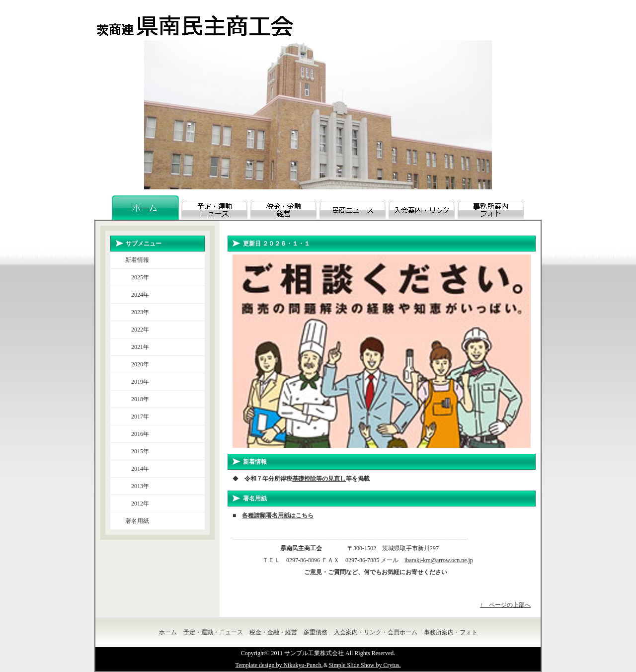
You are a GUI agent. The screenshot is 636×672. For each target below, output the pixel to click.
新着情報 (137, 260)
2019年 (137, 382)
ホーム (168, 632)
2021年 (137, 347)
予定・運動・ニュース (213, 632)
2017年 (137, 417)
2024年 (137, 295)
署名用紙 (137, 521)
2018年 (137, 399)
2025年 (137, 277)
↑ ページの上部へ (505, 605)
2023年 (137, 312)
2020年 (137, 364)
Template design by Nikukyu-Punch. (279, 665)
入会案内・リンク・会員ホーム (376, 632)
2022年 (137, 330)
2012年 (137, 504)
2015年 (137, 451)
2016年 (137, 434)
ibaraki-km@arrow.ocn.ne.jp (439, 560)
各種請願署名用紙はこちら (278, 515)
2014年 (137, 469)
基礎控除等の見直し (319, 479)
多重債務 (316, 632)
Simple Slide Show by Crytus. (364, 665)
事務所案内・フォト (451, 632)
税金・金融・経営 (273, 632)
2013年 (137, 486)
